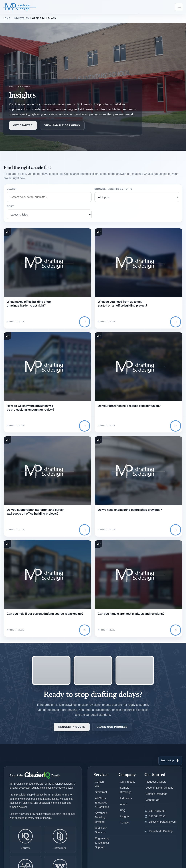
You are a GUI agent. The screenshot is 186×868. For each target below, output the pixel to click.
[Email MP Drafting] (160, 825)
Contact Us (153, 803)
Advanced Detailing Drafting (101, 820)
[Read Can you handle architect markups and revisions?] (139, 578)
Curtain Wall (100, 787)
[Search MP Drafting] (160, 833)
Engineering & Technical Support (102, 846)
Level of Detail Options (160, 791)
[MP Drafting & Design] (20, 7)
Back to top (171, 764)
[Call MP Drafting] (160, 814)
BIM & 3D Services (101, 833)
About (124, 807)
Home (7, 19)
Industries (21, 19)
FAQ (123, 813)
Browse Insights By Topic (113, 189)
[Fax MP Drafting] (160, 820)
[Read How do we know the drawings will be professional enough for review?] (47, 368)
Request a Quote (72, 731)
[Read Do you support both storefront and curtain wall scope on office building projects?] (47, 473)
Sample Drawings (126, 793)
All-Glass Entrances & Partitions (102, 806)
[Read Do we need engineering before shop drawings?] (139, 473)
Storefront (101, 795)
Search (12, 189)
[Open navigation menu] (179, 7)
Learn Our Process (112, 731)
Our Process (128, 785)
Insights (125, 819)
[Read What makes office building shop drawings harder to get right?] (47, 263)
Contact (125, 825)
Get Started (23, 126)
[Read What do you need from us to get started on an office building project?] (139, 263)
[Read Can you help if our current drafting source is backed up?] (47, 578)
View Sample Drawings (62, 126)
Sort (10, 207)
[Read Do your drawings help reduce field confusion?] (139, 368)
